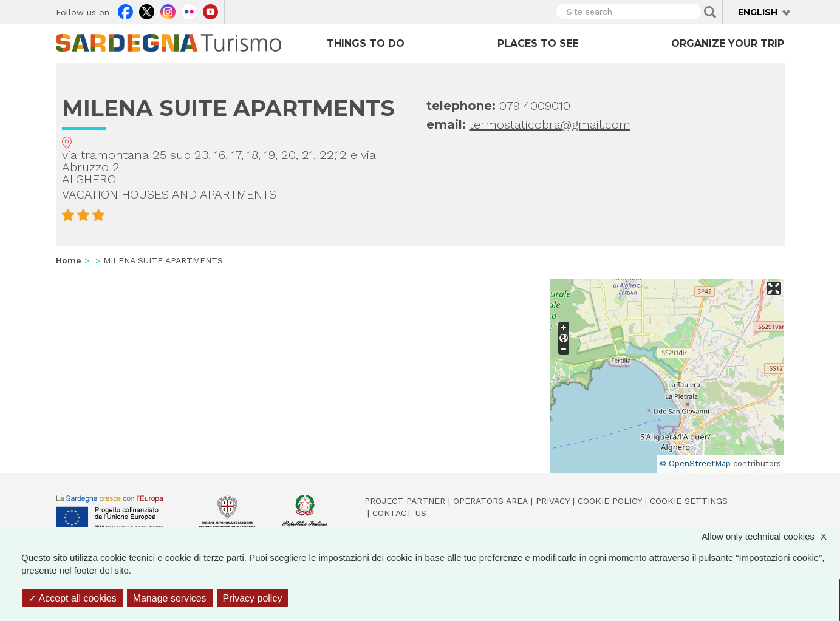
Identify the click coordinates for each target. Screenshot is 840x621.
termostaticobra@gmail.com (550, 124)
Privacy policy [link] (253, 598)
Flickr (189, 10)
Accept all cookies (73, 598)
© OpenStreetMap (695, 463)
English (758, 12)
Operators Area (490, 501)
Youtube (210, 10)
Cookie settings (689, 501)
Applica (710, 12)
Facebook (125, 10)
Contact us (399, 513)
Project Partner (405, 501)
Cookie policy (610, 501)
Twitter (147, 10)
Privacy (553, 501)
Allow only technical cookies (770, 536)
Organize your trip (728, 43)
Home (69, 260)
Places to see (538, 43)
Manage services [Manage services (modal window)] (170, 598)
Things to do (366, 43)
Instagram (168, 10)
